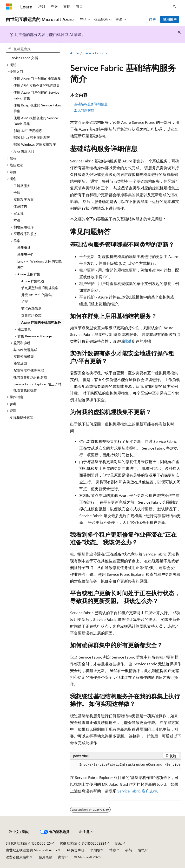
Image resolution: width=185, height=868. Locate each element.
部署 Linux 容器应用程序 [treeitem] (32, 137)
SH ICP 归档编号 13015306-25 (28, 843)
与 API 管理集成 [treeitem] (25, 350)
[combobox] (33, 49)
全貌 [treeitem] (17, 192)
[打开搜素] (174, 7)
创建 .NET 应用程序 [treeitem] (28, 131)
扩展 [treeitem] (25, 302)
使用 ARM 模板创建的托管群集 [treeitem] (37, 85)
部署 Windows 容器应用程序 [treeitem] (35, 144)
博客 (113, 850)
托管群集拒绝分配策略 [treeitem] (30, 377)
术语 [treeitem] (17, 220)
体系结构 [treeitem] (20, 206)
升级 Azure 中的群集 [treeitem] (36, 295)
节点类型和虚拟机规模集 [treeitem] (40, 288)
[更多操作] (177, 53)
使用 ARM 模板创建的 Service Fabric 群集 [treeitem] (36, 121)
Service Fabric (94, 53)
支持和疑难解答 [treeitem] (21, 418)
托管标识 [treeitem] (20, 364)
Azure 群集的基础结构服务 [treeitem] (41, 322)
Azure (74, 53)
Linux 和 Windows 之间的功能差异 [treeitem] (40, 264)
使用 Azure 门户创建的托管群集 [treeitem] (37, 79)
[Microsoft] (9, 7)
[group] (126, 765)
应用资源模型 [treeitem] (24, 357)
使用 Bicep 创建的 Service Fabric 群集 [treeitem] (38, 108)
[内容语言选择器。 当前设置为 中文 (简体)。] (19, 832)
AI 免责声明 (76, 850)
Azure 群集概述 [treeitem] (33, 281)
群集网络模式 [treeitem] (31, 315)
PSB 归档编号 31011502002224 (83, 843)
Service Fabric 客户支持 (137, 791)
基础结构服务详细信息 (91, 104)
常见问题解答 (84, 110)
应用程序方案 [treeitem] (24, 199)
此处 (128, 341)
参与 (129, 850)
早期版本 (97, 850)
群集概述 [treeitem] (24, 247)
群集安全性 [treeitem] (26, 254)
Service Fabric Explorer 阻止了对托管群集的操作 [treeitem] (37, 387)
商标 (61, 857)
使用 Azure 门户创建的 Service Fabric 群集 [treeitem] (36, 95)
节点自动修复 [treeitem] (31, 309)
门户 (152, 19)
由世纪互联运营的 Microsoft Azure (32, 850)
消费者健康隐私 (18, 857)
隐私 (119, 843)
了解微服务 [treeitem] (22, 186)
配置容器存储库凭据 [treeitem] (29, 370)
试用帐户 (170, 19)
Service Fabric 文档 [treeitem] (24, 58)
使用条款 (46, 857)
